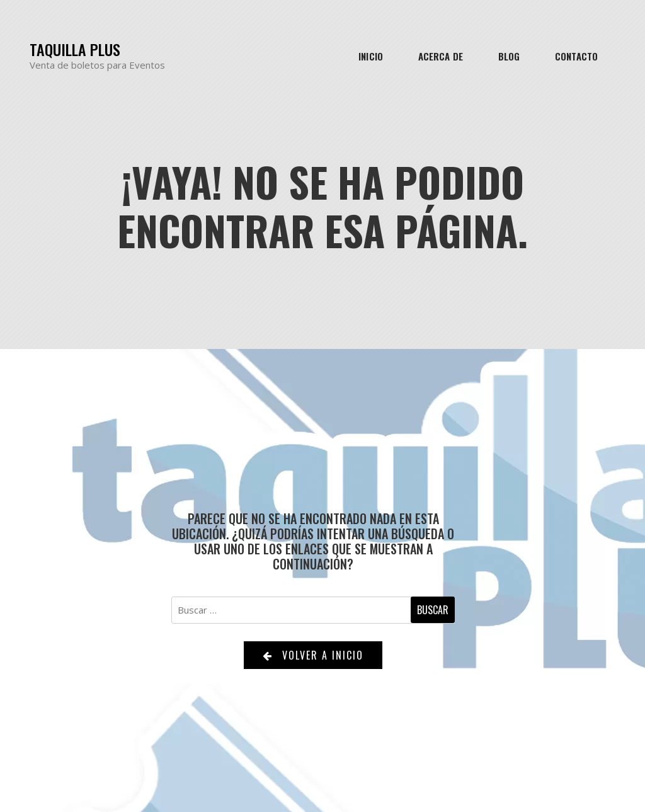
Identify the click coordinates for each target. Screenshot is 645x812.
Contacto (576, 56)
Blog (509, 56)
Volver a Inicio (313, 655)
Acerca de (441, 56)
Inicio (371, 56)
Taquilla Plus (75, 49)
